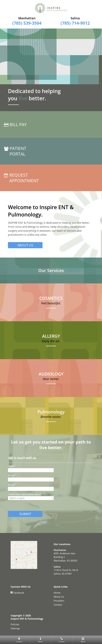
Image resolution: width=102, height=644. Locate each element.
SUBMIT (25, 514)
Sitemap (15, 628)
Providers (59, 601)
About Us (59, 597)
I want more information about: (25, 494)
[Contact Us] (24, 555)
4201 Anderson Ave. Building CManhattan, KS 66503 (65, 557)
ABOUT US (25, 245)
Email (12, 476)
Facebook (17, 593)
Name (12, 466)
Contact (58, 605)
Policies (15, 624)
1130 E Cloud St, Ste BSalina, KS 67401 (66, 572)
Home (57, 593)
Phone (12, 485)
